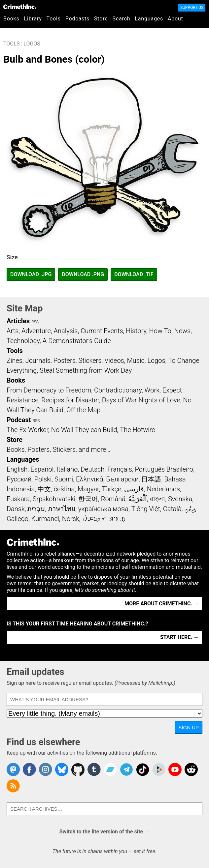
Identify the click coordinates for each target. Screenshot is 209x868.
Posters (65, 361)
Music (136, 361)
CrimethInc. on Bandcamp (110, 769)
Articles (18, 321)
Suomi (64, 479)
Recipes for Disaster (70, 400)
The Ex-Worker (27, 430)
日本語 (151, 479)
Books (11, 19)
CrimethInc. (20, 7)
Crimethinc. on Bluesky (62, 769)
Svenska (180, 499)
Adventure (36, 331)
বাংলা (157, 499)
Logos (32, 44)
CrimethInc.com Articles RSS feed (13, 786)
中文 (44, 489)
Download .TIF (134, 274)
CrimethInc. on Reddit (191, 769)
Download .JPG (31, 274)
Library (33, 19)
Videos (114, 361)
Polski (43, 479)
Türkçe (111, 489)
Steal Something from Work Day (86, 370)
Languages (149, 19)
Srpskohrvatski (54, 499)
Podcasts (77, 19)
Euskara (18, 499)
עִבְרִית (36, 509)
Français (120, 469)
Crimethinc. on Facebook (29, 769)
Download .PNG (83, 274)
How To (160, 331)
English (17, 469)
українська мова (103, 509)
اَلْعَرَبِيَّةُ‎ (138, 499)
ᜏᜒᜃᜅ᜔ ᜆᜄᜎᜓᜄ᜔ (104, 519)
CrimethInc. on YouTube (175, 769)
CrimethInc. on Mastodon (13, 769)
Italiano (67, 469)
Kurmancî (45, 519)
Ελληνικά (89, 479)
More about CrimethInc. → (162, 604)
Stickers (90, 361)
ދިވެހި (190, 509)
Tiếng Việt (146, 509)
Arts (13, 331)
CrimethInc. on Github (78, 769)
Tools (54, 19)
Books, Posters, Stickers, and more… (58, 449)
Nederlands (163, 489)
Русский (19, 479)
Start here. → (179, 637)
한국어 (88, 499)
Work (152, 390)
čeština (64, 489)
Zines (15, 361)
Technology (23, 341)
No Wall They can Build (84, 430)
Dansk (16, 509)
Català (172, 509)
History (136, 331)
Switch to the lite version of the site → (104, 832)
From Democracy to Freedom (49, 390)
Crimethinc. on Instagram (46, 769)
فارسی (134, 489)
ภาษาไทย (62, 509)
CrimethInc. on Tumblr (94, 769)
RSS (35, 322)
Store (101, 19)
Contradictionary (118, 390)
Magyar (88, 489)
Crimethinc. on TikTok (143, 769)
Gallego (17, 519)
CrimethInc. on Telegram (126, 769)
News (182, 331)
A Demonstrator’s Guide (77, 341)
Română (113, 499)
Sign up (189, 727)
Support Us (192, 8)
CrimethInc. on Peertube (159, 769)
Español (42, 469)
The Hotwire (137, 430)
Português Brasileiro (164, 469)
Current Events (102, 331)
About (175, 19)
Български (122, 479)
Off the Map (83, 410)
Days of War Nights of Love (141, 400)
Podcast (19, 420)
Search (122, 19)
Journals (38, 361)
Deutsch (92, 469)
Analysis (66, 331)
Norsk (71, 519)
